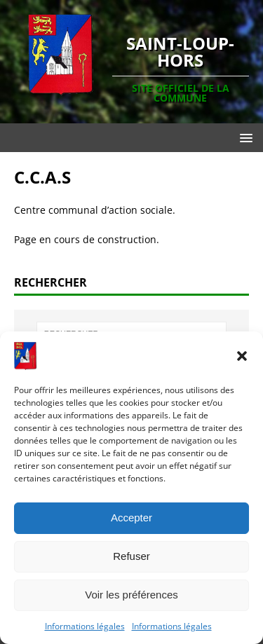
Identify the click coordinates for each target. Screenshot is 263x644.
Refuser (131, 556)
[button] (242, 356)
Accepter (131, 518)
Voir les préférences (131, 595)
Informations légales (85, 626)
